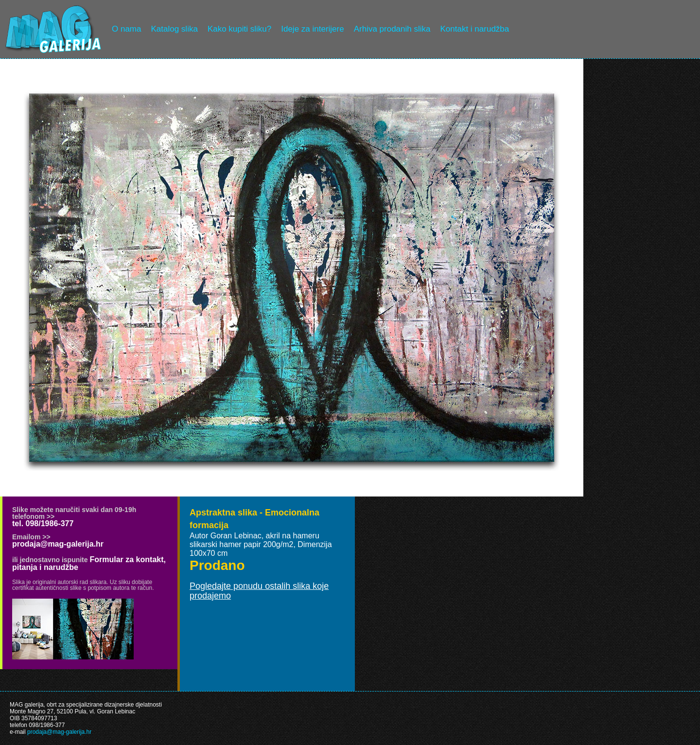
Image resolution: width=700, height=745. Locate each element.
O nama (126, 29)
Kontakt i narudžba (475, 29)
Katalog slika (174, 29)
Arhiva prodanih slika (392, 29)
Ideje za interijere (312, 29)
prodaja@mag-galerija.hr (58, 544)
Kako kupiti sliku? (239, 29)
